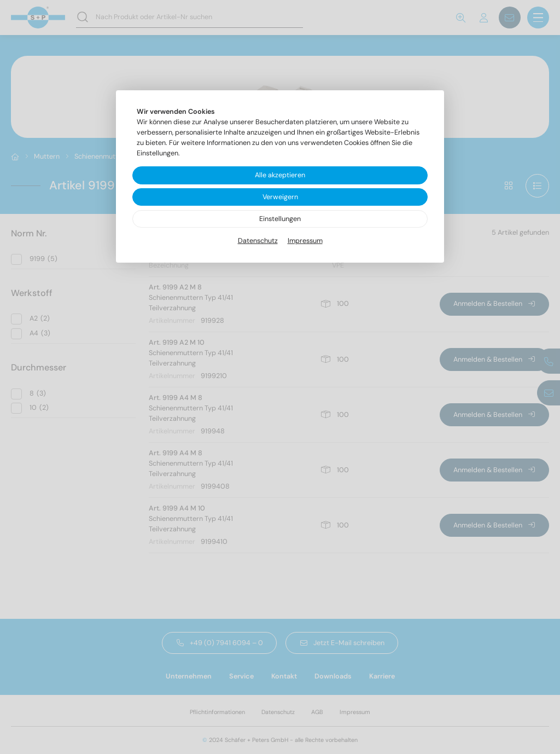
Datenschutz (258, 241)
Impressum (305, 241)
